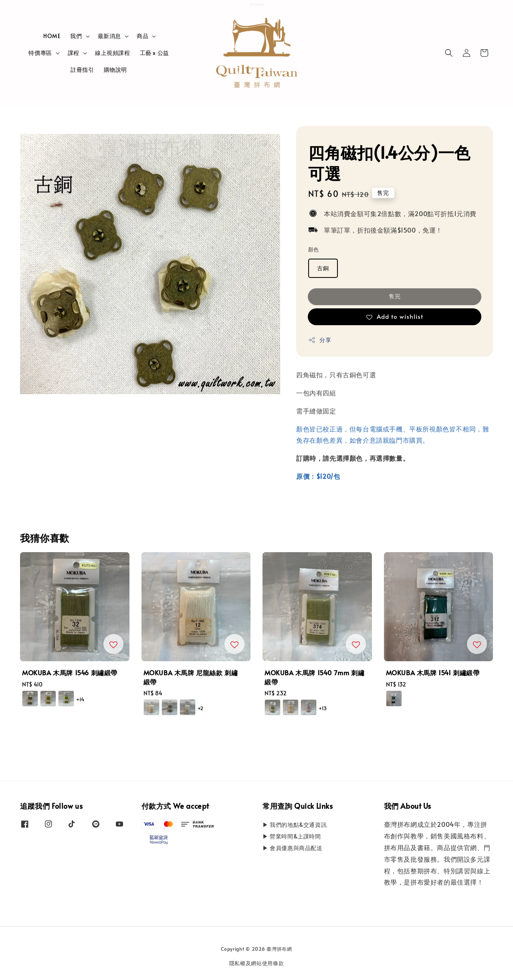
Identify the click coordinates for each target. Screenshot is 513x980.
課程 (74, 53)
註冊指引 (82, 70)
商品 (142, 36)
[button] (449, 53)
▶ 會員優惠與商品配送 (293, 848)
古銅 (323, 268)
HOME (52, 36)
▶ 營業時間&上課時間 (292, 836)
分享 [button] (320, 340)
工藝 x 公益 (155, 53)
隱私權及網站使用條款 (257, 963)
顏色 (314, 249)
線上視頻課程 (113, 53)
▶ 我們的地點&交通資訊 (295, 825)
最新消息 (109, 36)
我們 (76, 36)
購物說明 (115, 70)
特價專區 (40, 53)
